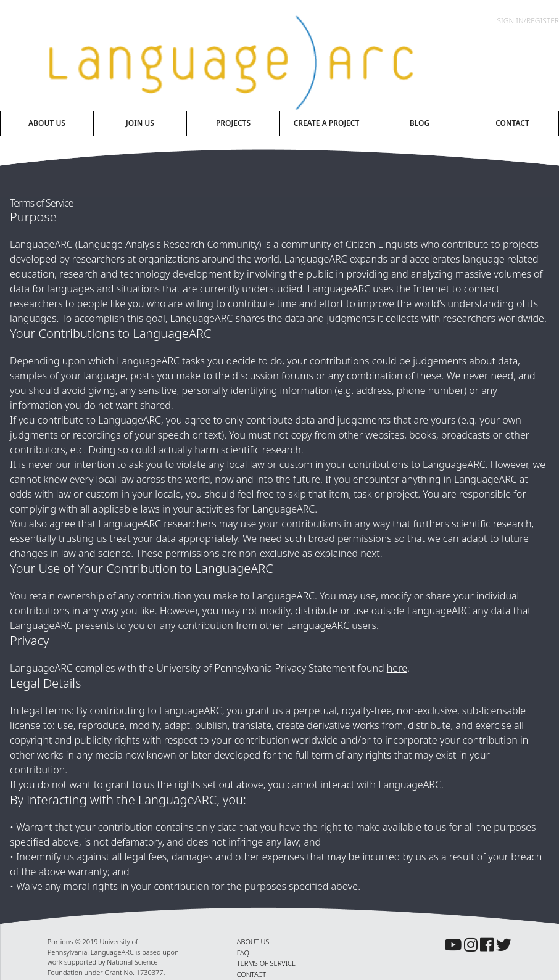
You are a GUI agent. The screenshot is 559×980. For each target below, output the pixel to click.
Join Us (140, 123)
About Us (47, 123)
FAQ (243, 953)
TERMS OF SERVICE (266, 963)
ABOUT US (253, 941)
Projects (233, 123)
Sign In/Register (528, 21)
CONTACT (251, 974)
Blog (420, 123)
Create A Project (327, 123)
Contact (512, 123)
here (397, 668)
